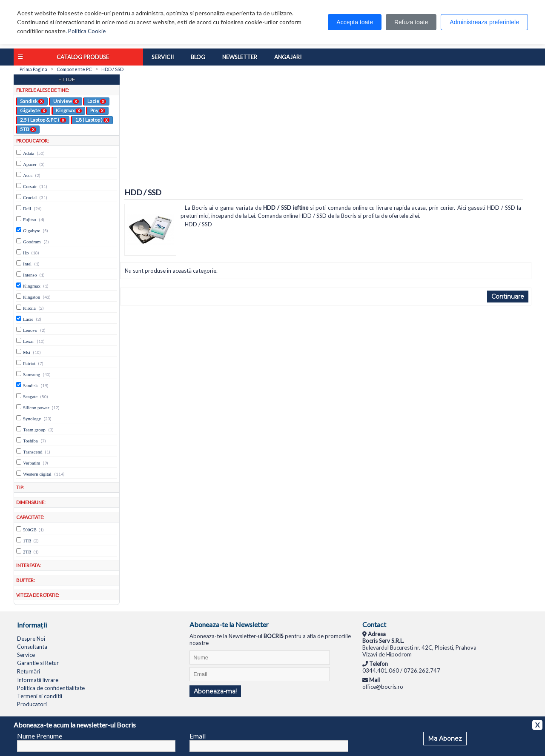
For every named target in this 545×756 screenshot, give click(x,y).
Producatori (32, 704)
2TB (27, 552)
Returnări (29, 671)
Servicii (163, 57)
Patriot (29, 363)
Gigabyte (33, 110)
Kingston (32, 297)
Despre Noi (31, 639)
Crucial (30, 197)
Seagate (30, 397)
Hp (26, 253)
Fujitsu (30, 220)
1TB (27, 541)
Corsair (30, 186)
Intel (27, 264)
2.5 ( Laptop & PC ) (43, 120)
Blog (198, 57)
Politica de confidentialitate (51, 688)
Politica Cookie (87, 31)
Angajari (288, 57)
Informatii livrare (38, 680)
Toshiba (30, 441)
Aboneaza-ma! (215, 691)
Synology (32, 419)
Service (26, 655)
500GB (30, 530)
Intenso (30, 275)
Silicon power (36, 408)
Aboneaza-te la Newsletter (229, 624)
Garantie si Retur (38, 663)
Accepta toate (355, 22)
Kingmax (69, 110)
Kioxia (29, 308)
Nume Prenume (40, 736)
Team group (34, 430)
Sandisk (32, 101)
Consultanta (32, 647)
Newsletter (240, 57)
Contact (374, 624)
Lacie (97, 101)
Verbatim (32, 463)
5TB (28, 129)
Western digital (37, 474)
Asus (28, 175)
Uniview (66, 101)
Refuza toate (411, 22)
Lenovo (30, 330)
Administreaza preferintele (484, 22)
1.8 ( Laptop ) (92, 120)
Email (198, 736)
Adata (29, 153)
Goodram (32, 242)
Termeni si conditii (40, 696)
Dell (27, 208)
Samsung (32, 374)
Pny (98, 110)
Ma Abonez (445, 739)
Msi (27, 352)
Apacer (30, 164)
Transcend (33, 452)
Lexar (29, 341)
